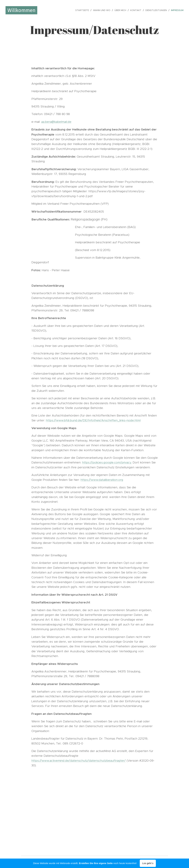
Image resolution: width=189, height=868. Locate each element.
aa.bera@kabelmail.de (56, 122)
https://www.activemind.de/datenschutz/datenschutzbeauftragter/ (79, 761)
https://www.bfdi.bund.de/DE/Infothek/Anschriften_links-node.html (93, 420)
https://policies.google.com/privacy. (107, 462)
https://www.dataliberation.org (102, 480)
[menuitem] (83, 10)
